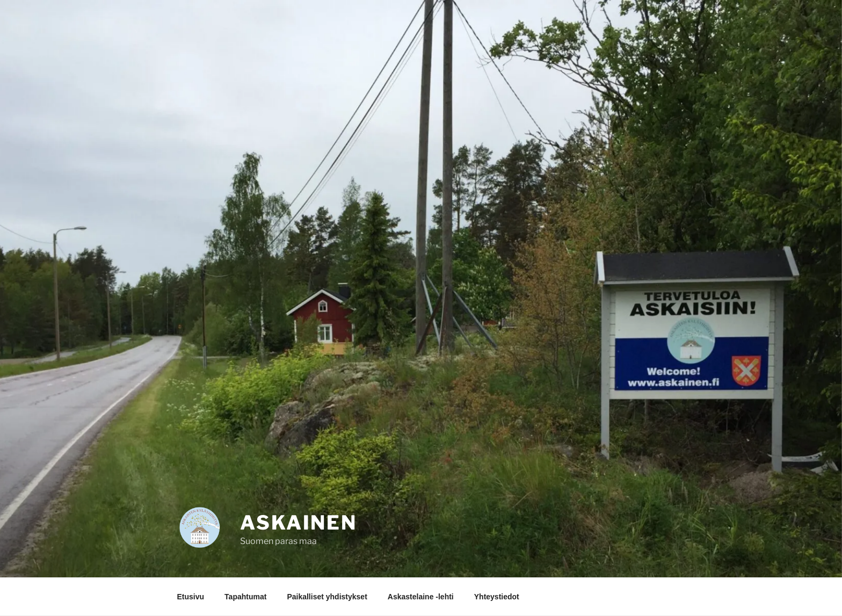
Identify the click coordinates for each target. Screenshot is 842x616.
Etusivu (191, 597)
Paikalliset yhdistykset (327, 597)
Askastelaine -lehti (421, 597)
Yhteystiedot (497, 597)
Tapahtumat (245, 597)
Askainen (299, 523)
